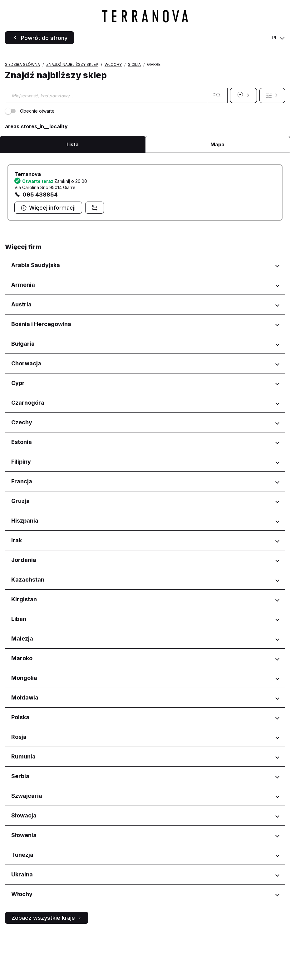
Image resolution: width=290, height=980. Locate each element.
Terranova (28, 221)
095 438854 (40, 241)
